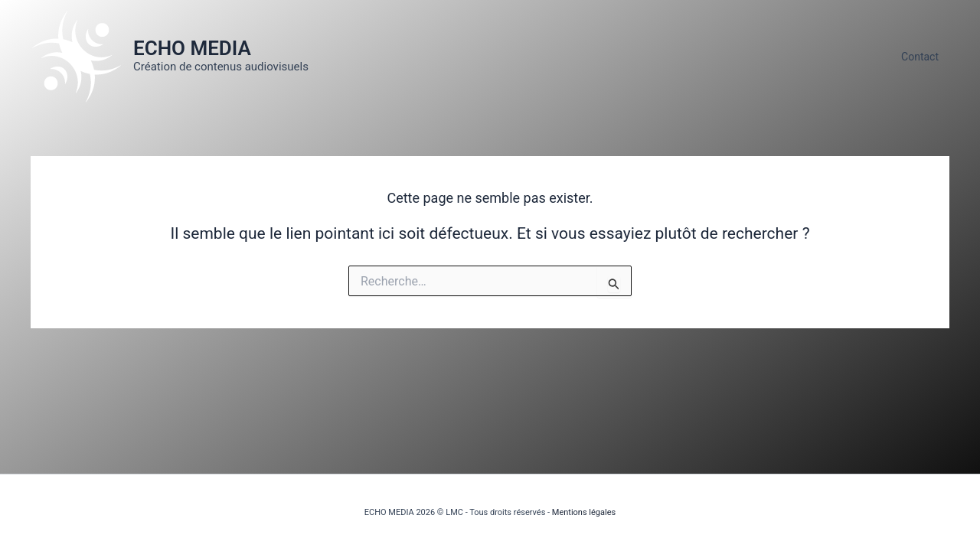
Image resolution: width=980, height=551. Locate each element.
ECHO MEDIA (192, 48)
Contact (920, 57)
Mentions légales (584, 512)
